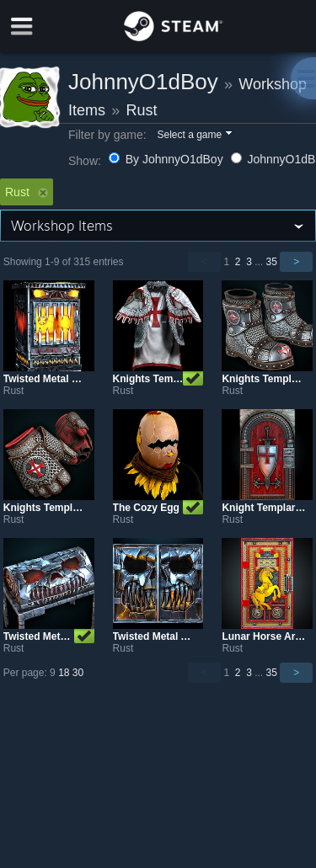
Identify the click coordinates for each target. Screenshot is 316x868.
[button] (193, 136)
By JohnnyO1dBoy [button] (168, 159)
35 (272, 262)
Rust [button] (27, 192)
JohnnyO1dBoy (143, 82)
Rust (142, 110)
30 (78, 673)
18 (64, 673)
